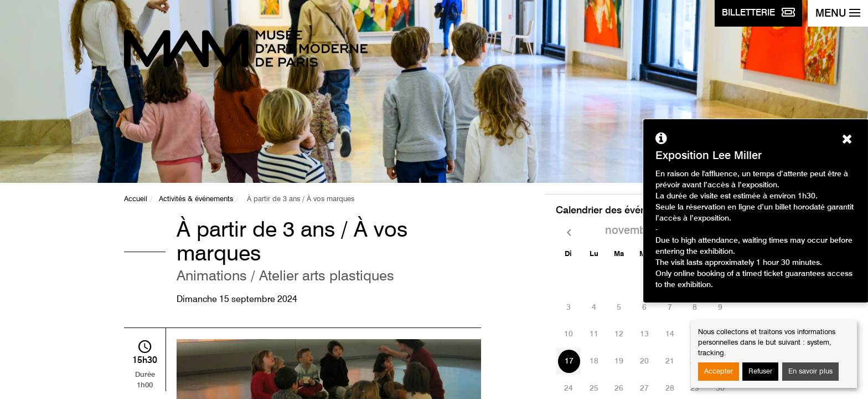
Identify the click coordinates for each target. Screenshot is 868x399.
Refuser (760, 372)
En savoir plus (810, 372)
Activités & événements (196, 199)
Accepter (719, 372)
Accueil (136, 199)
